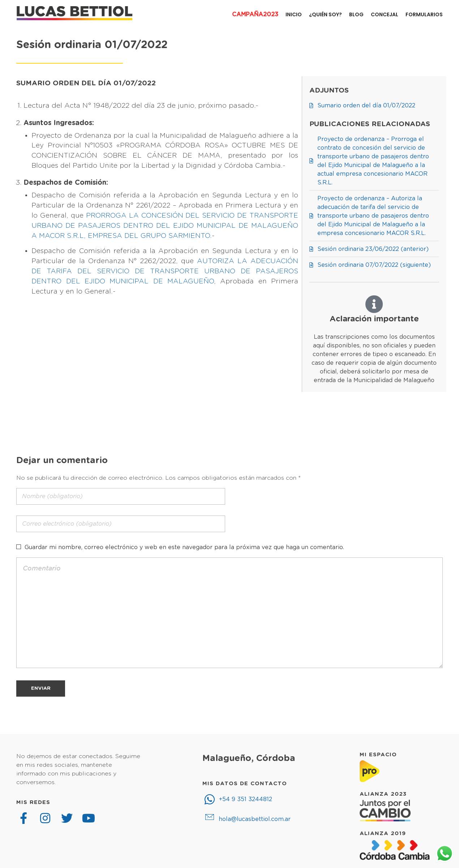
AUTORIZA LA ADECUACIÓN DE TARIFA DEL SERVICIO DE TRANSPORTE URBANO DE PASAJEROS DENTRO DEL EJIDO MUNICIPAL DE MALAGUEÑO (165, 271)
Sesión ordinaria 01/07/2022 (92, 45)
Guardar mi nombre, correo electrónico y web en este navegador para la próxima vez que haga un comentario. (184, 547)
